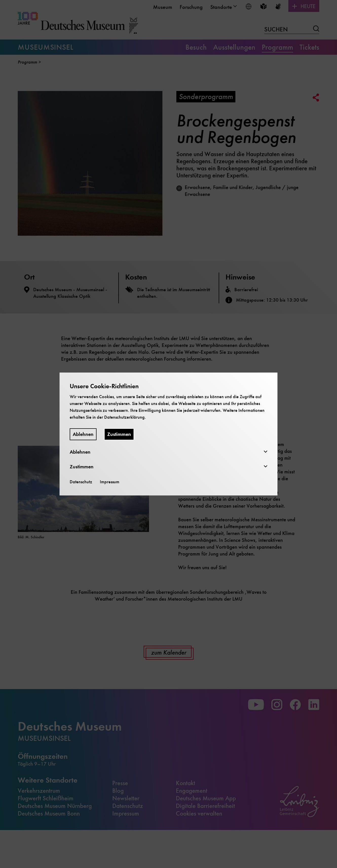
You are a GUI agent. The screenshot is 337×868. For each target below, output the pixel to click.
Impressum (110, 482)
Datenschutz (81, 482)
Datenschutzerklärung (124, 417)
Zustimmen (119, 434)
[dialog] (168, 434)
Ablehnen (83, 434)
